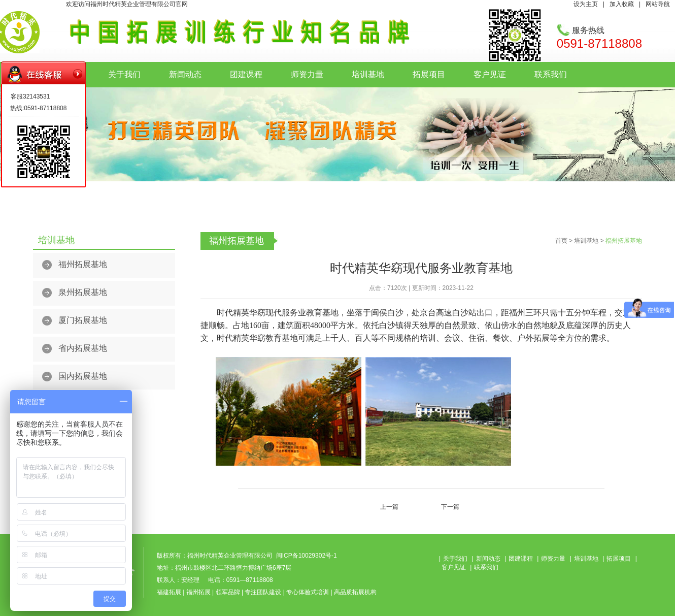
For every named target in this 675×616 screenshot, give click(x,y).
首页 (561, 241)
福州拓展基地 (83, 264)
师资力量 (307, 74)
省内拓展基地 (83, 348)
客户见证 (490, 74)
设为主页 (586, 4)
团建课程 (246, 74)
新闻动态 (185, 74)
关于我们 (124, 74)
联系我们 (551, 74)
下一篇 (450, 507)
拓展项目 (429, 74)
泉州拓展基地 (83, 292)
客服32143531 (30, 96)
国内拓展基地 (83, 376)
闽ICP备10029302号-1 (307, 556)
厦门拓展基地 (83, 320)
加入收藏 (622, 4)
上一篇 (389, 507)
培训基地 (368, 74)
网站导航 (658, 4)
